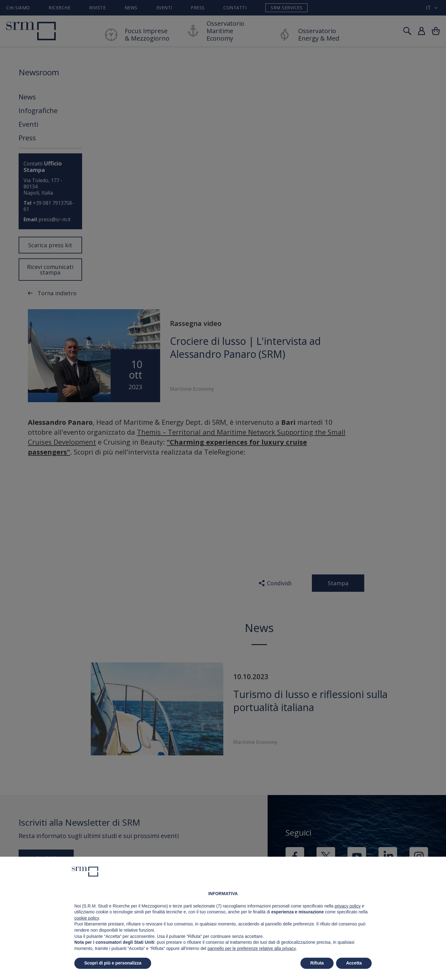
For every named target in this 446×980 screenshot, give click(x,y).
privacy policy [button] (348, 906)
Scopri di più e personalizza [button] (113, 963)
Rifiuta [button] (317, 963)
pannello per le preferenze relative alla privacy (252, 948)
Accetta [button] (354, 963)
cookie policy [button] (87, 918)
